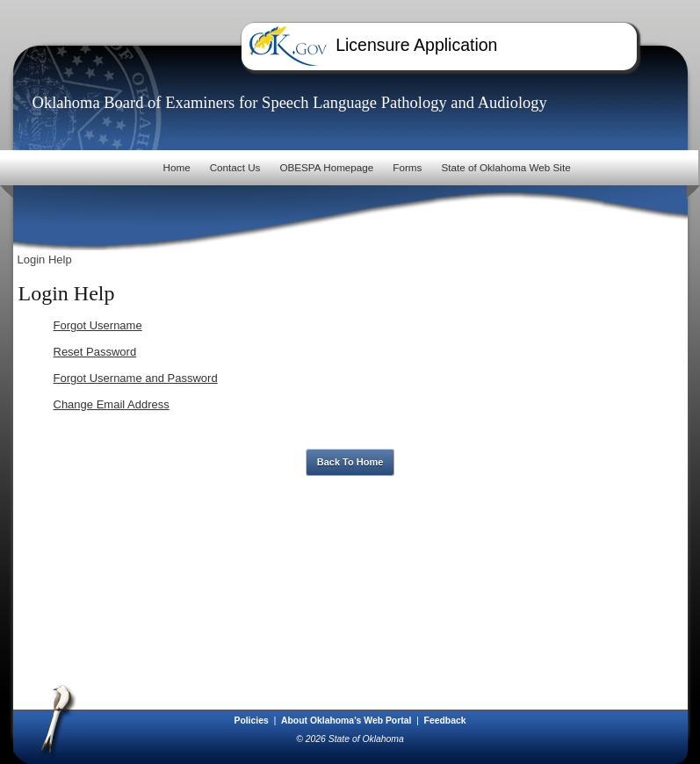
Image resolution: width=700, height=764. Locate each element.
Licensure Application (416, 45)
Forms (407, 167)
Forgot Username (98, 325)
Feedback (445, 721)
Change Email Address (112, 404)
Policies (252, 721)
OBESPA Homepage (326, 167)
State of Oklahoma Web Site (505, 167)
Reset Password (95, 352)
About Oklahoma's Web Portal (347, 721)
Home (176, 167)
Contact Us (235, 167)
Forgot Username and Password (136, 378)
